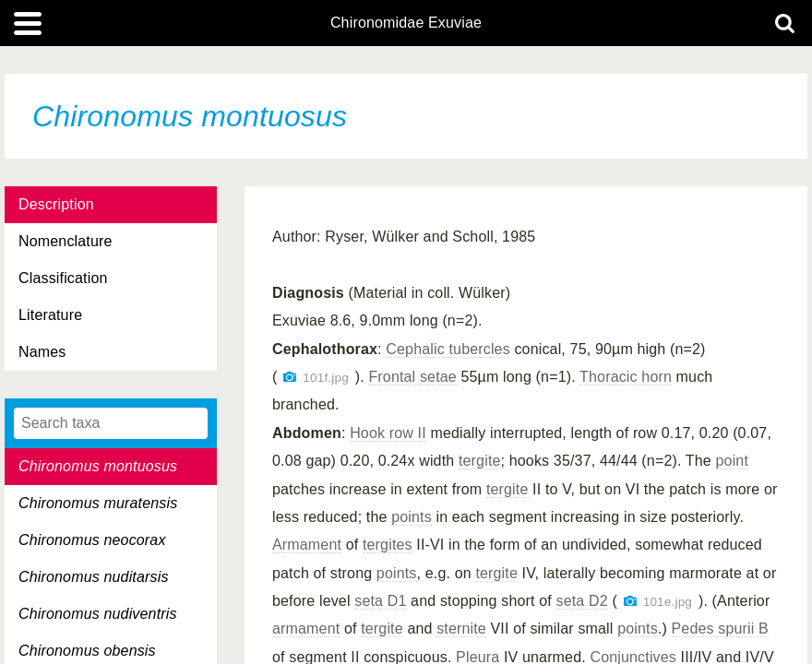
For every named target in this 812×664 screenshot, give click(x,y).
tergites (388, 545)
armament (306, 628)
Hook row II (388, 433)
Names (42, 352)
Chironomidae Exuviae (406, 23)
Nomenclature (66, 241)
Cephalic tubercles (448, 349)
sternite (461, 628)
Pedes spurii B (720, 628)
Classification (63, 278)
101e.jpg (668, 602)
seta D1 (380, 601)
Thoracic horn (626, 377)
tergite (480, 461)
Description (56, 204)
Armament (307, 545)
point (733, 461)
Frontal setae (412, 377)
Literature (50, 315)
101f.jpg (326, 378)
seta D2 (582, 601)
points (412, 517)
